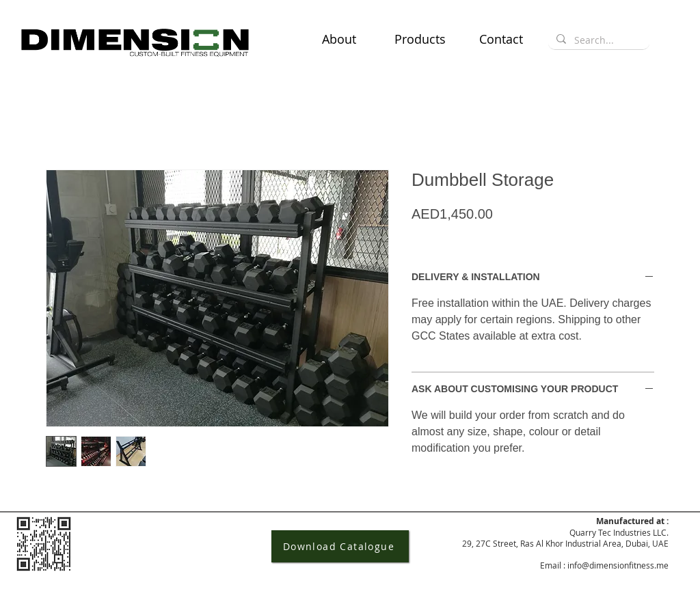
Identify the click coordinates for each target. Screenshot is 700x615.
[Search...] (597, 40)
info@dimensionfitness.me (618, 565)
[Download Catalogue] (340, 546)
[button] (420, 39)
